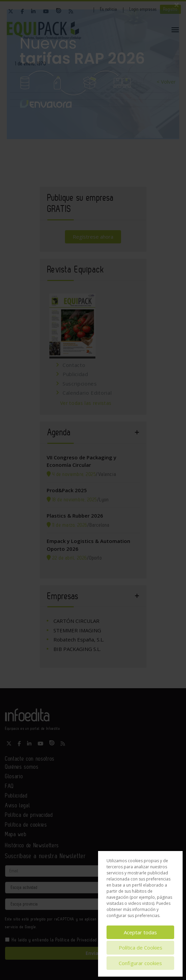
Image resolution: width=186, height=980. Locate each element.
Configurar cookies (140, 963)
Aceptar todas (140, 932)
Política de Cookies (141, 948)
